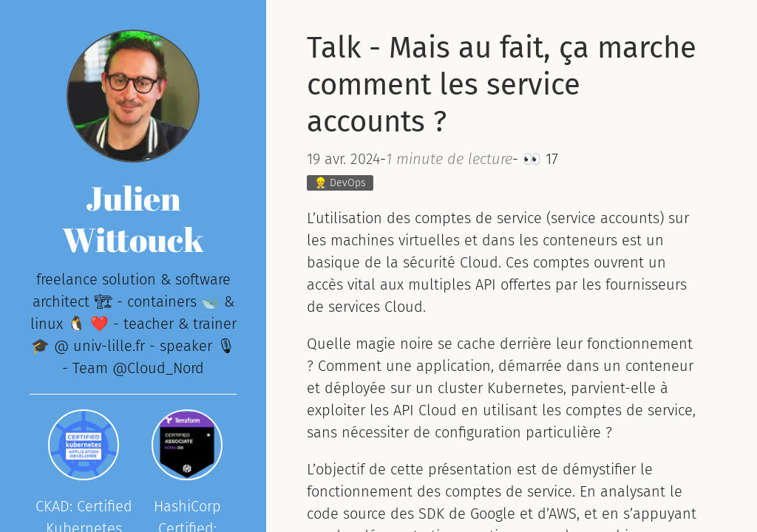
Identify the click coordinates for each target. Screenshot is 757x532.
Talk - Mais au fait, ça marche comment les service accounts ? (502, 85)
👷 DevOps (340, 183)
